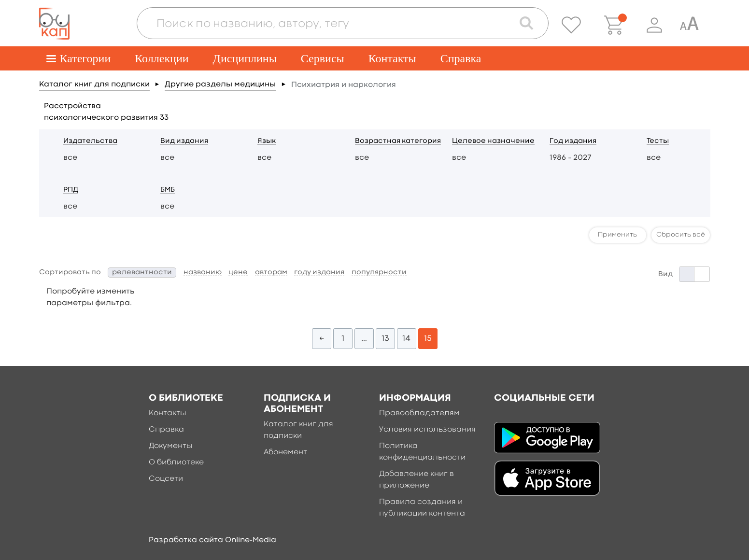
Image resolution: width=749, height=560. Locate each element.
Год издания (573, 141)
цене (238, 273)
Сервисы (323, 58)
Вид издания (184, 141)
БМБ (168, 190)
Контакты (392, 58)
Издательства (90, 141)
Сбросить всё (681, 235)
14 (406, 339)
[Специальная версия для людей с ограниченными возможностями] (689, 25)
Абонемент (285, 452)
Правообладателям (419, 413)
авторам (271, 273)
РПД (71, 190)
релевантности (142, 273)
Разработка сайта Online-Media (212, 540)
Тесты (658, 141)
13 (385, 339)
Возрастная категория (398, 141)
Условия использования (427, 430)
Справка (461, 58)
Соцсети (166, 479)
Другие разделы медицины (220, 84)
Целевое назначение (493, 141)
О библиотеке (176, 462)
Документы (171, 446)
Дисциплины (245, 58)
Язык (267, 141)
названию (203, 273)
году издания (319, 273)
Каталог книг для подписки (94, 84)
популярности (379, 273)
